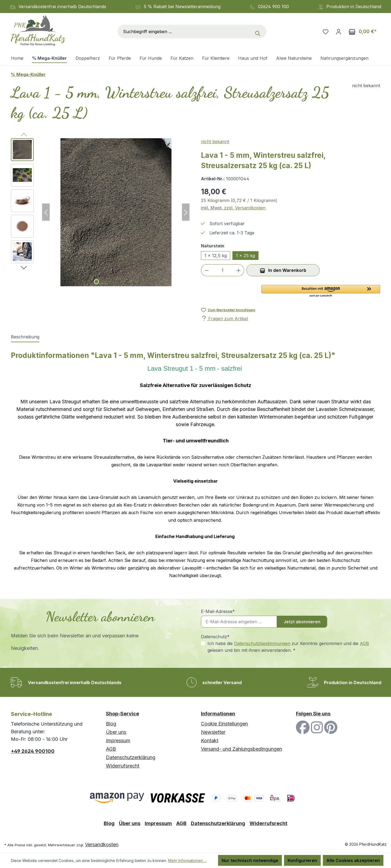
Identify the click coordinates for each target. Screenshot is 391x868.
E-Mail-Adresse (218, 611)
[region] (100, 212)
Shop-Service (122, 714)
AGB (364, 643)
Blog (111, 724)
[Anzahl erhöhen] (239, 270)
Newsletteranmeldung (198, 7)
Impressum (118, 740)
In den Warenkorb (283, 270)
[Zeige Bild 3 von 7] (109, 282)
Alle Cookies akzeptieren (353, 860)
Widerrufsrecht (123, 766)
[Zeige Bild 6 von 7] (129, 282)
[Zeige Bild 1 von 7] (96, 282)
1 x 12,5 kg (216, 256)
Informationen (218, 714)
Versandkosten (102, 845)
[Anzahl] (223, 270)
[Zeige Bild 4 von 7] (116, 282)
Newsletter (213, 732)
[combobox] (185, 32)
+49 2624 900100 (33, 751)
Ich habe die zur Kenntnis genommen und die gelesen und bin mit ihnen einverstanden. (288, 647)
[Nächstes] (186, 212)
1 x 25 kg (245, 256)
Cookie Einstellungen (224, 724)
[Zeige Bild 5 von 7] (122, 282)
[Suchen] (259, 32)
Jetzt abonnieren (302, 622)
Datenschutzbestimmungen (262, 643)
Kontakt (210, 740)
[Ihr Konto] (339, 32)
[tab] (25, 337)
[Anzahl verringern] (207, 270)
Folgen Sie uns (313, 714)
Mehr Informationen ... (187, 861)
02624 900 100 (273, 7)
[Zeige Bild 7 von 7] (135, 282)
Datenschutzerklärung (131, 757)
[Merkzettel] (326, 32)
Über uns (116, 732)
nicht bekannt (215, 141)
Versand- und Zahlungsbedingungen (242, 749)
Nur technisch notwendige (250, 860)
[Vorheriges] (46, 212)
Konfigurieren (302, 860)
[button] (321, 291)
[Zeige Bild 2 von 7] (103, 282)
